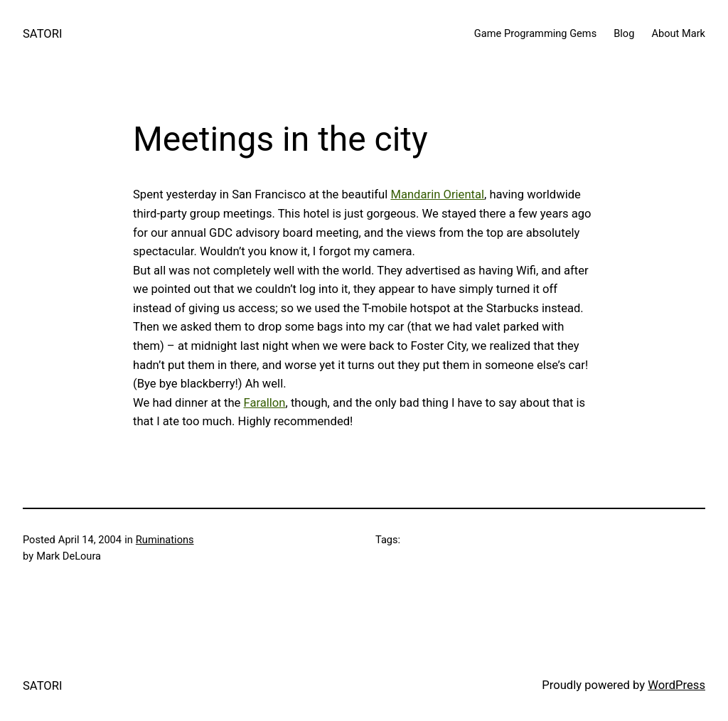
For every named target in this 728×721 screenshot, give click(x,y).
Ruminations (165, 540)
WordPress (676, 685)
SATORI (43, 34)
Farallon (265, 403)
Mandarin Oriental (437, 194)
